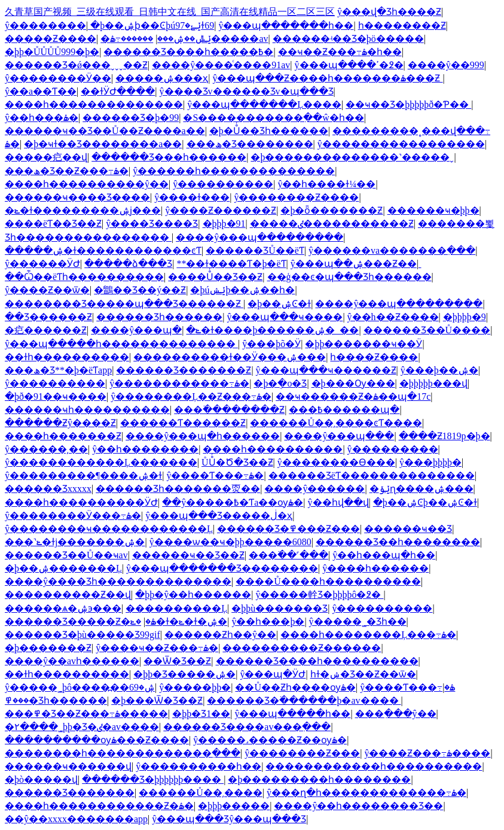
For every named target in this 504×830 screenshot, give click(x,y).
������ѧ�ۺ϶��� (63, 608)
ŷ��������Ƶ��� (302, 753)
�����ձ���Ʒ (128, 264)
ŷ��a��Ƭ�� (41, 91)
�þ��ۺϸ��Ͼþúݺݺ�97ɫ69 (152, 25)
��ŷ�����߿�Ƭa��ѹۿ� (233, 502)
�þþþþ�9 (465, 317)
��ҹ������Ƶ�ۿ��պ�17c (353, 396)
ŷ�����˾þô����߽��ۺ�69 (80, 687)
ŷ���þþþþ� (430, 462)
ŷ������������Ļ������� (101, 462)
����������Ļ (176, 608)
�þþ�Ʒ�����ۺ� (184, 674)
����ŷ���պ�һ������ (203, 436)
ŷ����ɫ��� (192, 197)
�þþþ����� (234, 806)
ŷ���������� (223, 184)
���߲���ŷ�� (396, 714)
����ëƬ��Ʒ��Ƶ (53, 224)
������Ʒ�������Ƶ (184, 370)
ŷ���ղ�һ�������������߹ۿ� (366, 793)
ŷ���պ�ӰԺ (273, 674)
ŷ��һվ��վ (338, 502)
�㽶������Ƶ (46, 330)
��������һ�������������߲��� (123, 753)
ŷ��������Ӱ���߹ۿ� (73, 516)
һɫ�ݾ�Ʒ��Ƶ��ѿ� (363, 674)
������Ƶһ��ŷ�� (220, 635)
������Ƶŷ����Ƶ (60, 423)
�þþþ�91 (224, 224)
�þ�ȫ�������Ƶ (332, 210)
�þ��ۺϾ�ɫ (279, 304)
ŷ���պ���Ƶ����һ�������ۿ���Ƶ (327, 78)
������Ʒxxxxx (48, 489)
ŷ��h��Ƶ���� (393, 317)
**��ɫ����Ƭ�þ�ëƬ (231, 264)
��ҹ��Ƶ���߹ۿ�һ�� (340, 52)
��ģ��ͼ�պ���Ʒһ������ (349, 277)
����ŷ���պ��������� (259, 237)
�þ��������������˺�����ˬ (352, 157)
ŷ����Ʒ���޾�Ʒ (152, 224)
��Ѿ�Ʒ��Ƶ (177, 661)
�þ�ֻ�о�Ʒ (280, 383)
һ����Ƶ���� (374, 357)
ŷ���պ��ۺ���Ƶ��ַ (354, 264)
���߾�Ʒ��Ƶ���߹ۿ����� (86, 714)
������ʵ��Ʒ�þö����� (348, 39)
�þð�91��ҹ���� (56, 396)
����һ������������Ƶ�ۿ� (99, 806)
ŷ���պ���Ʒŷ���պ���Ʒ (229, 819)
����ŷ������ (314, 489)
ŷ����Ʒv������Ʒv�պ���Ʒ (247, 91)
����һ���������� (273, 449)
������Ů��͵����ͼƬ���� (336, 423)
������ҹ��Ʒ (408, 529)
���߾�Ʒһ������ (56, 700)
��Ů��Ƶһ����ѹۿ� (295, 687)
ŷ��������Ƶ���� (296, 197)
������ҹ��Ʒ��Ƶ (188, 555)
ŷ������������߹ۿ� (179, 383)
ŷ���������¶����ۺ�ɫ (83, 475)
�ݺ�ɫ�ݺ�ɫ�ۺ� (179, 621)
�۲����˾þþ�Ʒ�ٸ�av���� (82, 727)
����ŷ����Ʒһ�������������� (118, 581)
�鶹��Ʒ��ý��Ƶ (140, 290)
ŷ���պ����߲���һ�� (286, 25)
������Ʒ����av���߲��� (247, 727)
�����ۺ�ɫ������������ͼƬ (103, 250)
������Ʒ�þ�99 (131, 118)
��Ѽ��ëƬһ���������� (84, 277)
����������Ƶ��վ (68, 595)
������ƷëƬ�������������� (372, 475)
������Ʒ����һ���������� (317, 661)
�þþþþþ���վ (433, 383)
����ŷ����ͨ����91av (221, 65)
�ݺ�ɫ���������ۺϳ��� (83, 210)
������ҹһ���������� (87, 410)
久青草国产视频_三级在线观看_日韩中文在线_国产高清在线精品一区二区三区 (170, 12)
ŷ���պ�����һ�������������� (121, 344)
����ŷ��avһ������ (72, 661)
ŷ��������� (393, 449)
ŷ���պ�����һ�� (292, 714)
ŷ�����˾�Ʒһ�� (358, 621)
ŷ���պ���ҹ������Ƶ (326, 370)
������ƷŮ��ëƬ (255, 250)
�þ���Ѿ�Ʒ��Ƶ (157, 700)
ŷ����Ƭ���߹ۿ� (215, 475)
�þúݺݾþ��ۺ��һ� (242, 290)
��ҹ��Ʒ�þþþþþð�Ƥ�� (408, 104)
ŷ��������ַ (45, 25)
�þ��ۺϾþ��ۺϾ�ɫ (425, 502)
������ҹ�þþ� (433, 210)
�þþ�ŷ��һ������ (193, 595)
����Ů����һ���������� (328, 581)
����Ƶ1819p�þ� (445, 436)
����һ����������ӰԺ (81, 502)
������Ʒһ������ (159, 317)
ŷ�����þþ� (195, 687)
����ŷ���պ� (136, 330)
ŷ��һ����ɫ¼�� (326, 184)
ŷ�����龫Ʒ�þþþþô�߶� (319, 595)
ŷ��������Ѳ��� (336, 462)
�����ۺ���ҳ (162, 78)
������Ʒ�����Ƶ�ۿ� (80, 621)
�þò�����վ (41, 779)
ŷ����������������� (401, 144)
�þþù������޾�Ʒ (280, 608)
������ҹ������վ (68, 766)
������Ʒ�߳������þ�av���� (304, 700)
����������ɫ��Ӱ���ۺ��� (230, 357)
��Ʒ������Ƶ (48, 317)
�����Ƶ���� (51, 39)
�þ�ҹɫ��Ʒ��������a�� (103, 144)
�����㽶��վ (46, 157)
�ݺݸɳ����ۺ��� (421, 489)
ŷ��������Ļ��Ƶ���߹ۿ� (191, 396)
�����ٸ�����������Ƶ (332, 224)
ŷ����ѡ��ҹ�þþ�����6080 (230, 542)
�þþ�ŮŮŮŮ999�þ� (52, 52)
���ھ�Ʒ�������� (250, 144)
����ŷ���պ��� (339, 436)
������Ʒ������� (70, 793)
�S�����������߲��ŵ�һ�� (273, 118)
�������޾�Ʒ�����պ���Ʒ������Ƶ (124, 304)
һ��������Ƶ (402, 25)
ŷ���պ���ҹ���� (285, 317)
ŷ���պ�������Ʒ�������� (222, 568)
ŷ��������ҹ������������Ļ (109, 529)
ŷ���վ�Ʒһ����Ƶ (389, 12)
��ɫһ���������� (67, 357)
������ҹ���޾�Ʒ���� (77, 197)
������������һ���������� (374, 766)
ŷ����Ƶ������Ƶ (221, 210)
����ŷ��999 (446, 65)
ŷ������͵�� (46, 449)
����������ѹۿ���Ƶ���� (97, 740)
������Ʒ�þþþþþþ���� (153, 779)
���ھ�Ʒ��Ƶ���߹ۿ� (67, 171)
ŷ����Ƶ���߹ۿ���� (427, 753)
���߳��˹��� (288, 555)
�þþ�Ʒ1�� (201, 714)
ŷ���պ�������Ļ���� (264, 104)
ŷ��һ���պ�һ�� (384, 555)
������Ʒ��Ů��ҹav (66, 555)
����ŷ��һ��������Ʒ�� (358, 806)
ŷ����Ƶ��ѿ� (47, 290)
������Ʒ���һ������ (169, 157)
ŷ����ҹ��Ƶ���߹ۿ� (157, 648)
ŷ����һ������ (375, 568)
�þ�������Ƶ (48, 648)
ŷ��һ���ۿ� (42, 118)
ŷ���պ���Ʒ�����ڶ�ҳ (219, 516)
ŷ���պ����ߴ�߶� (349, 65)
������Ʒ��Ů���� (427, 330)
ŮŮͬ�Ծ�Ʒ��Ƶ (237, 462)
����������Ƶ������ (302, 648)
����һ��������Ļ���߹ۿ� (368, 635)
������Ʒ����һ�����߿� (188, 52)
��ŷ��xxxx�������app (76, 819)
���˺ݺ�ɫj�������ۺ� (75, 542)
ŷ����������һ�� (198, 766)
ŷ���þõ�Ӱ (271, 344)
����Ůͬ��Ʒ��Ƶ (215, 277)
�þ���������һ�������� (319, 779)
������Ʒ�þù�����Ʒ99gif (83, 635)
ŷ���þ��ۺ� (439, 370)
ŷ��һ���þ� (268, 621)
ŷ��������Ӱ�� (58, 78)
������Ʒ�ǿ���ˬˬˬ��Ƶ (76, 65)
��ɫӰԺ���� (118, 91)
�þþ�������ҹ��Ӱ (364, 344)
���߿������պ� (344, 410)
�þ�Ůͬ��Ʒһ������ (269, 131)
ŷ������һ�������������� (234, 171)
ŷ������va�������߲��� (392, 250)
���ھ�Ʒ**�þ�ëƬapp (58, 370)
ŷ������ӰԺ (42, 264)
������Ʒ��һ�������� (398, 542)
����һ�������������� (94, 104)
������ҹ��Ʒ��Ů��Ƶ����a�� (105, 131)
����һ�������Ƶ (63, 436)
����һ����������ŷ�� (87, 184)
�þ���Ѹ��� (353, 383)
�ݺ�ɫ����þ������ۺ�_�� (272, 330)
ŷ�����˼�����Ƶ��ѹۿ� (270, 740)
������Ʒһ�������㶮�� (178, 489)
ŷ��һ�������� (145, 449)
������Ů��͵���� (201, 793)
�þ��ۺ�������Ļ (63, 568)
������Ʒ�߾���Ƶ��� (288, 529)
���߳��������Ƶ (229, 410)
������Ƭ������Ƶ (183, 423)
